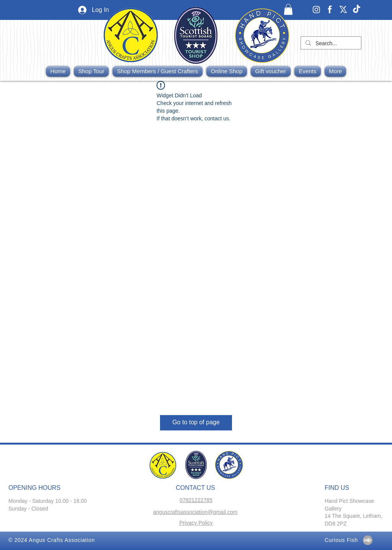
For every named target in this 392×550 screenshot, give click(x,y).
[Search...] (330, 44)
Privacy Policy (196, 523)
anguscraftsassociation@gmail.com (195, 512)
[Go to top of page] (196, 423)
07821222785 (196, 500)
